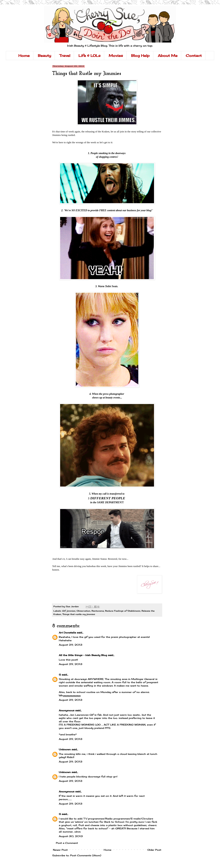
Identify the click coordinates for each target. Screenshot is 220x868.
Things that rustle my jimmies (79, 614)
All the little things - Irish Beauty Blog (83, 655)
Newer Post (60, 850)
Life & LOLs (89, 56)
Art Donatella (67, 633)
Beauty (45, 56)
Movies (116, 56)
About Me (168, 56)
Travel (65, 56)
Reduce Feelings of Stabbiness (123, 611)
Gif (64, 611)
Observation (83, 611)
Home (24, 56)
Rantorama (98, 611)
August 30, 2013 (71, 836)
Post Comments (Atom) (86, 855)
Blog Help (140, 56)
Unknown (65, 749)
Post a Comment (67, 843)
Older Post (154, 850)
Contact (194, 56)
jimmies (71, 611)
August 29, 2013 (71, 645)
